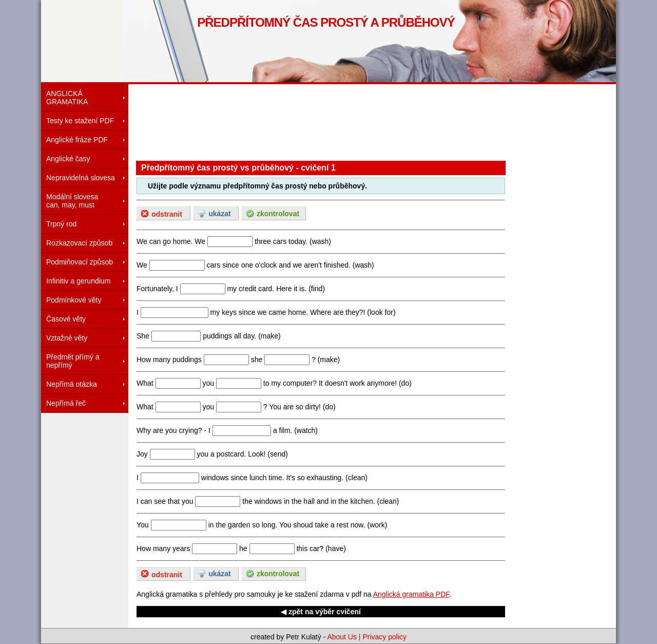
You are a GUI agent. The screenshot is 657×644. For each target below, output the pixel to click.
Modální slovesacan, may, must (72, 201)
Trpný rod (61, 224)
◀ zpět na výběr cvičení (321, 612)
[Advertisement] (323, 121)
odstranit (167, 214)
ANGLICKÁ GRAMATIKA (67, 98)
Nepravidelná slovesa (81, 178)
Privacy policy (384, 637)
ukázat (220, 214)
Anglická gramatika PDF (411, 594)
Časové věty (66, 319)
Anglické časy (68, 159)
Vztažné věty (67, 338)
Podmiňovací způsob (80, 262)
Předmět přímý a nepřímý (73, 361)
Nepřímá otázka (72, 384)
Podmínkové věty (74, 300)
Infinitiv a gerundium (78, 281)
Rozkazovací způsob (79, 243)
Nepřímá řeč (66, 403)
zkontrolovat (278, 214)
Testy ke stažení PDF (80, 121)
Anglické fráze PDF (77, 140)
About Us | (345, 637)
